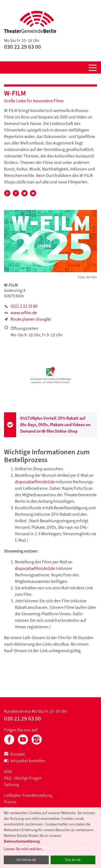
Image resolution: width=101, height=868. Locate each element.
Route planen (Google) (31, 319)
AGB (8, 772)
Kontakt (14, 754)
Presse (10, 802)
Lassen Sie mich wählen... (24, 849)
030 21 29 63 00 (22, 47)
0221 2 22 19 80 (24, 306)
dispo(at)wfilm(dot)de (35, 482)
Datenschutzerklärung (22, 841)
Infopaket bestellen (25, 761)
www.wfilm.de (24, 313)
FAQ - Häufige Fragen (23, 778)
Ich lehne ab (26, 860)
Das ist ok (73, 860)
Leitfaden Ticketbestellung (28, 795)
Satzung (11, 785)
